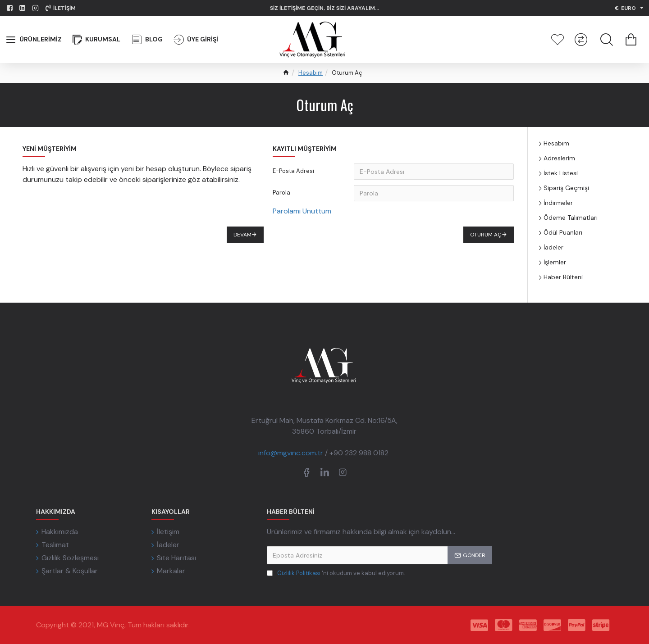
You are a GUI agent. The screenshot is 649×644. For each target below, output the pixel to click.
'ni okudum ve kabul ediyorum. (336, 573)
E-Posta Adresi (293, 171)
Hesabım (311, 73)
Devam (242, 235)
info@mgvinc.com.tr (291, 453)
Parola (281, 193)
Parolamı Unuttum (302, 211)
